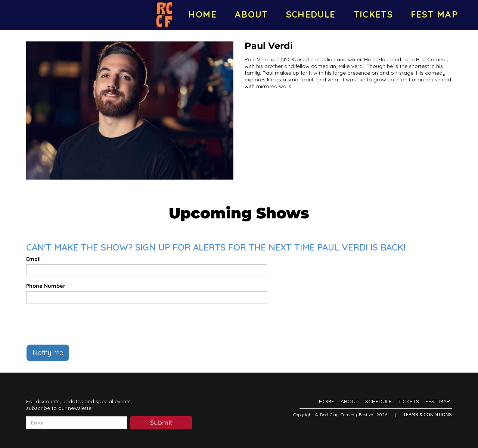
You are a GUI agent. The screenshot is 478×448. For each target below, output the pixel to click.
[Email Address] (77, 423)
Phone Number (46, 286)
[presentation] (83, 324)
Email (33, 259)
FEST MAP (434, 14)
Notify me (48, 353)
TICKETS (373, 14)
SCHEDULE (311, 14)
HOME (202, 14)
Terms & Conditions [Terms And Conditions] (428, 415)
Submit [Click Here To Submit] (161, 423)
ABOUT (251, 14)
